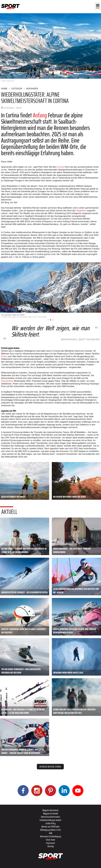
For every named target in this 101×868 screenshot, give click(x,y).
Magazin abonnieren (50, 810)
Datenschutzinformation (50, 817)
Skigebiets (81, 211)
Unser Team (51, 840)
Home (4, 89)
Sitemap (51, 846)
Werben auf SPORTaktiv (51, 827)
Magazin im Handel (51, 813)
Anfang (40, 115)
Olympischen (7, 381)
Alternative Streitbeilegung (50, 836)
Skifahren (32, 89)
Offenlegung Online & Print (50, 830)
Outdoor (17, 89)
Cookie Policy (50, 823)
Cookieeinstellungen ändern (50, 820)
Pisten (4, 356)
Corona (60, 167)
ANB (51, 833)
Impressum (50, 843)
